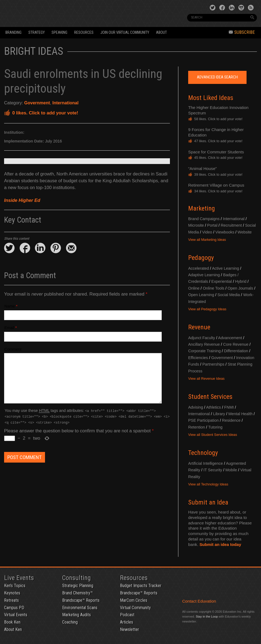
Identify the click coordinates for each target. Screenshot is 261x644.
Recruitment (231, 225)
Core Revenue (236, 344)
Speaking (59, 33)
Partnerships (213, 364)
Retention (197, 427)
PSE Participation (203, 420)
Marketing (202, 208)
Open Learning (201, 295)
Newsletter (130, 629)
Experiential (222, 281)
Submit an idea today (220, 544)
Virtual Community (135, 608)
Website (245, 232)
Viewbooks (225, 232)
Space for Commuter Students (216, 152)
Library (219, 414)
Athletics (214, 407)
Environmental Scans (80, 608)
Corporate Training (204, 351)
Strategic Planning (78, 586)
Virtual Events (16, 615)
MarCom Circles (134, 600)
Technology (203, 453)
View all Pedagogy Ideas (207, 309)
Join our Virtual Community (125, 33)
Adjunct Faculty (202, 338)
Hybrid (241, 281)
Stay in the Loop (207, 616)
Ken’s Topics (15, 586)
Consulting (76, 578)
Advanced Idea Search (217, 77)
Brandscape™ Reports (81, 600)
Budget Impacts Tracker (141, 586)
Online (194, 288)
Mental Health (240, 414)
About (161, 33)
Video (207, 232)
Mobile (231, 470)
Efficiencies (198, 358)
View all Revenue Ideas (206, 379)
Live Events (19, 578)
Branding (13, 33)
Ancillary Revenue (204, 344)
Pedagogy (201, 258)
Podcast (127, 615)
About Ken (13, 629)
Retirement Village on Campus (216, 185)
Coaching (70, 622)
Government (37, 103)
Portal (212, 225)
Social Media (229, 295)
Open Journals (241, 288)
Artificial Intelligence (205, 463)
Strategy (37, 33)
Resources (84, 33)
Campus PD (14, 608)
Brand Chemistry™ (77, 593)
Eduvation (53, 13)
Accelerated (199, 268)
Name (10, 306)
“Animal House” (202, 168)
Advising (196, 407)
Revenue (199, 327)
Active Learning (225, 268)
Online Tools (214, 288)
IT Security (213, 470)
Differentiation (236, 351)
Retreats (11, 600)
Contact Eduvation (199, 601)
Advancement (230, 338)
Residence (231, 420)
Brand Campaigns (204, 219)
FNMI (229, 407)
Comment (13, 349)
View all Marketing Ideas (207, 240)
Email (9, 328)
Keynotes (12, 593)
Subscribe (242, 32)
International (65, 103)
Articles (127, 622)
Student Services (210, 397)
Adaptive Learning (204, 275)
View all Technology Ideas (208, 484)
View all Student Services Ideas (213, 435)
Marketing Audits (76, 615)
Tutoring (215, 427)
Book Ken (12, 622)
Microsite (196, 225)
